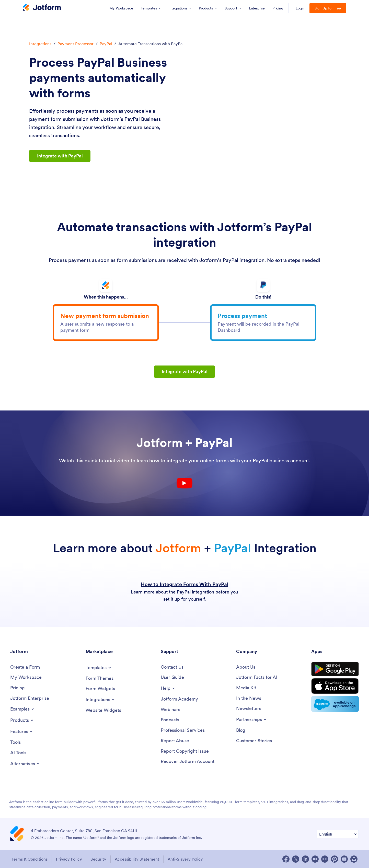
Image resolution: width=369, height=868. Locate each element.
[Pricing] (18, 688)
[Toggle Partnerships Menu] (252, 719)
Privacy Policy (69, 859)
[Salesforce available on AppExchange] (335, 704)
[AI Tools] (18, 753)
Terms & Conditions (30, 859)
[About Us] (246, 667)
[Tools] (15, 742)
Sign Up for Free (328, 8)
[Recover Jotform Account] (188, 762)
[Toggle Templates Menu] (99, 668)
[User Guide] (172, 677)
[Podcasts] (170, 720)
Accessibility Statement (137, 859)
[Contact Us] (172, 667)
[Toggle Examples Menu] (22, 709)
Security (98, 859)
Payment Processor (76, 44)
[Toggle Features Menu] (22, 732)
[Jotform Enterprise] (30, 698)
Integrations (40, 44)
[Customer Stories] (254, 741)
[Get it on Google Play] (335, 669)
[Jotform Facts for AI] (257, 677)
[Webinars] (170, 710)
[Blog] (241, 730)
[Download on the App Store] (335, 686)
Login (300, 8)
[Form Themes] (100, 678)
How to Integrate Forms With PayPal (184, 584)
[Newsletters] (249, 709)
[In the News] (249, 698)
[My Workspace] (26, 677)
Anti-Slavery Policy (185, 859)
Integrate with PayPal (60, 156)
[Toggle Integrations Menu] (100, 700)
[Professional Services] (183, 730)
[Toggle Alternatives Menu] (25, 764)
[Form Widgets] (100, 689)
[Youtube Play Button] (184, 483)
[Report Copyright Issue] (185, 751)
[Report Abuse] (175, 741)
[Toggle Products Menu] (22, 720)
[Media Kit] (246, 688)
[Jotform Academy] (179, 699)
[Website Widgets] (103, 710)
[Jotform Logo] (42, 8)
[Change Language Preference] (338, 834)
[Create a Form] (25, 667)
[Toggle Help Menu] (168, 688)
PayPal (106, 44)
